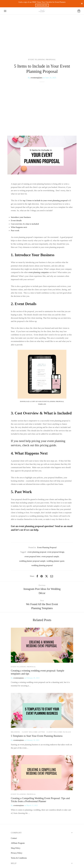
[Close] (82, 4)
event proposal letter (33, 556)
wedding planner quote (55, 561)
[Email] (52, 576)
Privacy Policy (17, 853)
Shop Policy (16, 848)
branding (16, 732)
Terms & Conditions (19, 858)
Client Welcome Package (59, 732)
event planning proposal (37, 552)
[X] (47, 576)
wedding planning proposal (42, 565)
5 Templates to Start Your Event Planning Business (37, 736)
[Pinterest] (42, 576)
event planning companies (39, 272)
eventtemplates (37, 78)
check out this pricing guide (39, 445)
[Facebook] (37, 576)
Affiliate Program (18, 843)
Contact (14, 838)
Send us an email (64, 526)
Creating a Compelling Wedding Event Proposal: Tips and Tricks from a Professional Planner (40, 800)
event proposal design (56, 552)
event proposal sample (50, 556)
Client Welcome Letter (33, 732)
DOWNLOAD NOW (42, 5)
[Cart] (79, 11)
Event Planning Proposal (42, 60)
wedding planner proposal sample (32, 561)
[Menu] (5, 11)
